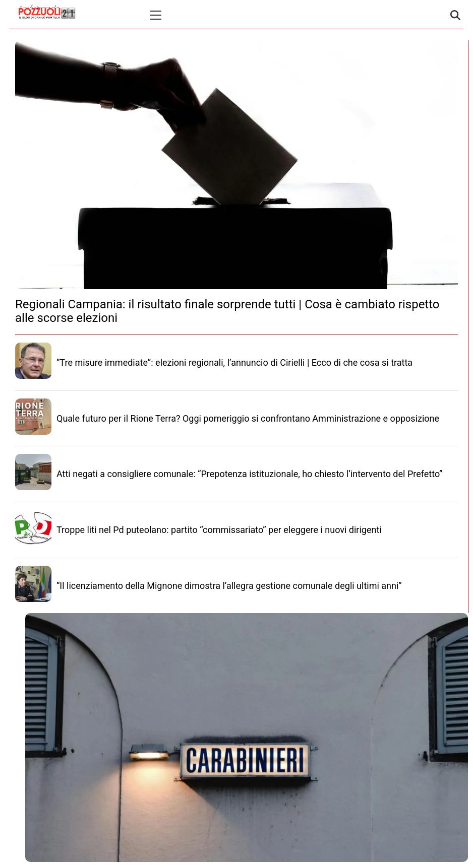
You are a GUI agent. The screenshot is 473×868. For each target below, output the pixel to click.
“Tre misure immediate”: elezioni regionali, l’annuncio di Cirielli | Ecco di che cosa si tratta (234, 362)
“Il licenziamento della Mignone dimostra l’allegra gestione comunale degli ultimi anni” (229, 586)
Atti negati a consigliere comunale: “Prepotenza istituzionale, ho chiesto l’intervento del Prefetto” (249, 474)
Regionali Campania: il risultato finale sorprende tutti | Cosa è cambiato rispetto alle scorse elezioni (227, 311)
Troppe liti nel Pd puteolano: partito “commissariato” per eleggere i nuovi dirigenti (219, 530)
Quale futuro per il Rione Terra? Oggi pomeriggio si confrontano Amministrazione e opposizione (248, 418)
